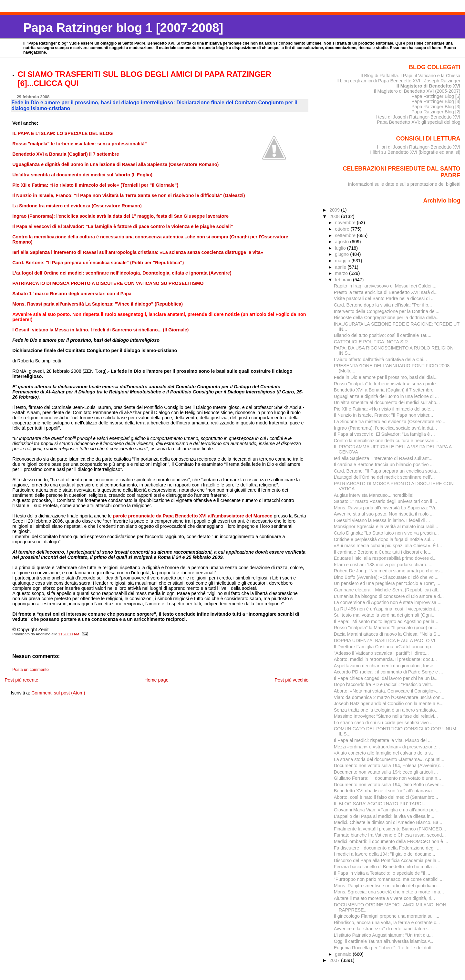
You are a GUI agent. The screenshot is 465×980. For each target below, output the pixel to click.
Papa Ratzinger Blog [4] (436, 101)
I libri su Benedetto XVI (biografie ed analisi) (415, 152)
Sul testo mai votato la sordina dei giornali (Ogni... (385, 615)
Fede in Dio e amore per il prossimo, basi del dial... (386, 377)
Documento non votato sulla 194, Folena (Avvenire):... (389, 766)
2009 (335, 210)
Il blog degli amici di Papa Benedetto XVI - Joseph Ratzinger (398, 81)
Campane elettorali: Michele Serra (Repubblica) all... (387, 590)
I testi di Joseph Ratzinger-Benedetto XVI (418, 117)
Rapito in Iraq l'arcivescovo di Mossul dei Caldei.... (385, 286)
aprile (341, 267)
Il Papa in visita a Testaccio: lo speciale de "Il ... (382, 873)
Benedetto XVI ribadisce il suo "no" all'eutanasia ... (385, 791)
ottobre (343, 229)
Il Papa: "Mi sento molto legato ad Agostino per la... (386, 621)
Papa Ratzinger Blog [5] (436, 96)
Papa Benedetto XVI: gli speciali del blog (419, 122)
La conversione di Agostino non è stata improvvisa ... (388, 602)
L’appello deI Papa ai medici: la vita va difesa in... (384, 816)
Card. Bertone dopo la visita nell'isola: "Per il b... (383, 305)
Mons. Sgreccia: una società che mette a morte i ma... (389, 892)
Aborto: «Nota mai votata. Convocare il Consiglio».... (387, 691)
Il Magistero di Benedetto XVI (429, 86)
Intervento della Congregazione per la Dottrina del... (387, 311)
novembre (346, 223)
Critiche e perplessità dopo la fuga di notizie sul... (384, 539)
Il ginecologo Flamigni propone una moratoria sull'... (387, 916)
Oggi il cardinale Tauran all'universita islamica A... (384, 941)
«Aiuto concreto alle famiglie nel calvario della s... (384, 753)
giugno (342, 254)
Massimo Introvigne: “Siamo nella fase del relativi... (386, 716)
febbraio (344, 280)
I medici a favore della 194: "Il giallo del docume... (385, 854)
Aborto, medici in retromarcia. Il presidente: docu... (385, 659)
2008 (335, 216)
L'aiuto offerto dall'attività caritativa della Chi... (381, 360)
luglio (341, 248)
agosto (342, 242)
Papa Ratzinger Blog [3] (436, 107)
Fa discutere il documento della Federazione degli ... (387, 848)
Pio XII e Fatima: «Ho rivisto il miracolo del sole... (384, 409)
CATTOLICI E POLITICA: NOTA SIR (371, 342)
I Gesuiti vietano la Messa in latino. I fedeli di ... (382, 520)
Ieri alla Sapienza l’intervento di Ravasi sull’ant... (383, 458)
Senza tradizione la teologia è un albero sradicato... (386, 710)
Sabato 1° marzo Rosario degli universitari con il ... (386, 501)
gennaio (344, 954)
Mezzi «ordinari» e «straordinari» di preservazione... (387, 747)
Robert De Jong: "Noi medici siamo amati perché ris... (389, 571)
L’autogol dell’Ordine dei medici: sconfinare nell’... (384, 477)
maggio (343, 261)
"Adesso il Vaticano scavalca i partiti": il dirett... (381, 653)
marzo (342, 273)
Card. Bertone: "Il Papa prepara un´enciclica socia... (387, 471)
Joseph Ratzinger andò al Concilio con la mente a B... (389, 704)
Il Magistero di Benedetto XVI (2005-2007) (417, 91)
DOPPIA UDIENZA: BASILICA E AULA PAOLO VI (385, 641)
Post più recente (21, 680)
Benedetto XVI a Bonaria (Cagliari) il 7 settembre (384, 390)
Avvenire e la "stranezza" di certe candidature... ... (385, 929)
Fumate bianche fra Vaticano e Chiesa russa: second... (390, 835)
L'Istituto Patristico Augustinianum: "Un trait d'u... (383, 935)
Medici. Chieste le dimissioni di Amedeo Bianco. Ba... (388, 822)
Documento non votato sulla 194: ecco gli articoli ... (386, 772)
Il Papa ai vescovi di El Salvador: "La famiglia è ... (384, 434)
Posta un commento (31, 670)
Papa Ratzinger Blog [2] (436, 112)
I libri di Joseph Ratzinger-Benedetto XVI (419, 147)
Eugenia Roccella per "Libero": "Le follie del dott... (385, 948)
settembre (346, 235)
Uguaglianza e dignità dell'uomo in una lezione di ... (386, 396)
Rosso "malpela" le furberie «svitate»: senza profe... (387, 384)
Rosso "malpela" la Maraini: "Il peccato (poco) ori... (386, 628)
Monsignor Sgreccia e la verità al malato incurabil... (386, 526)
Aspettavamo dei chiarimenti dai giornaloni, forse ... (386, 666)
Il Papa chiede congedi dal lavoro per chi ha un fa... (386, 678)
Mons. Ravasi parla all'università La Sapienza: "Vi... (386, 508)
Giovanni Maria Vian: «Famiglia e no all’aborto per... (387, 810)
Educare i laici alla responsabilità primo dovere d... (385, 558)
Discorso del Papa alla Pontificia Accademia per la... (387, 860)
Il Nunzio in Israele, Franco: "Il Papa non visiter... (384, 415)
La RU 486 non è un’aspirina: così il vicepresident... (386, 609)
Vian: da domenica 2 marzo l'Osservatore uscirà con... (389, 697)
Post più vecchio (291, 680)
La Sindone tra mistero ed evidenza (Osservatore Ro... (390, 422)
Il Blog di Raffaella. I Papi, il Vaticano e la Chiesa (410, 76)
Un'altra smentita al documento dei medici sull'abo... (387, 402)
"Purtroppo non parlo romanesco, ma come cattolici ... (389, 879)
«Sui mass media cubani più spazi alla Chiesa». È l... (388, 546)
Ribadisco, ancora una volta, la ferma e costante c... (387, 923)
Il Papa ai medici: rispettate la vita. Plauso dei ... (383, 740)
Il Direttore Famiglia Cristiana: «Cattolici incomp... (384, 647)
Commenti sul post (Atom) (58, 693)
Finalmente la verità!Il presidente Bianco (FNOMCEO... (390, 829)
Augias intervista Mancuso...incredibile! (374, 495)
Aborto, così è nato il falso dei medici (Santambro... (386, 797)
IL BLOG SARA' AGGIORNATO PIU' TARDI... (380, 804)
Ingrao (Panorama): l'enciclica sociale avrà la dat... (385, 428)
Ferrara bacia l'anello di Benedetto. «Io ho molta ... (385, 867)
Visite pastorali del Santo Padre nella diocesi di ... (384, 298)
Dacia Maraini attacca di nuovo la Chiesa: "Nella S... (387, 634)
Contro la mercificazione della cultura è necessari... (386, 441)
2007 (335, 960)
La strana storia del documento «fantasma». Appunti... (389, 759)
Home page (156, 680)
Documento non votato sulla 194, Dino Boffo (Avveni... (389, 785)
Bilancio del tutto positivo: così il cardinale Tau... (383, 335)
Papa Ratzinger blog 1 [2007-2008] (123, 28)
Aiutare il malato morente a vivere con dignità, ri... (385, 898)
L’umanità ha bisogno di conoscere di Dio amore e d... (389, 596)
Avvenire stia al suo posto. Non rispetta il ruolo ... (384, 514)
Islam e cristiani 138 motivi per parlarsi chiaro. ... (383, 565)
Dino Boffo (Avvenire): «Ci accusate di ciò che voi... (386, 577)
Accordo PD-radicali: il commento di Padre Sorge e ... (388, 672)
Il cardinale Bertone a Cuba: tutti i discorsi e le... (383, 552)
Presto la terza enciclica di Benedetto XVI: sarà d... (386, 292)
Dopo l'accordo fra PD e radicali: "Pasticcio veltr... (384, 684)
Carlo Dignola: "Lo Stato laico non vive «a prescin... (386, 533)
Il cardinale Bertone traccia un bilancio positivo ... (384, 464)
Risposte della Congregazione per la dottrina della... (387, 318)
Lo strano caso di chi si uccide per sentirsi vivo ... (384, 723)
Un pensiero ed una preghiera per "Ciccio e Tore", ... (387, 583)
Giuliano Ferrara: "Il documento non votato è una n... (387, 778)
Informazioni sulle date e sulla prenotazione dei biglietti (404, 184)
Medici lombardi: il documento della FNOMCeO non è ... (391, 841)
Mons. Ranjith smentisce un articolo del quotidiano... (387, 886)
